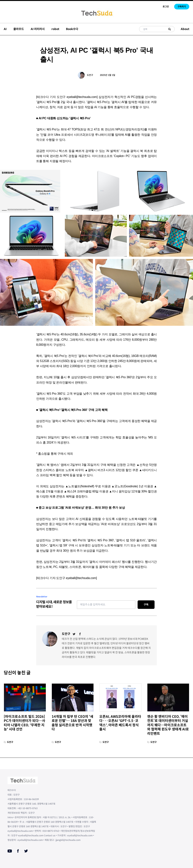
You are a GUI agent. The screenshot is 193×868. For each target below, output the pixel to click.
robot (55, 29)
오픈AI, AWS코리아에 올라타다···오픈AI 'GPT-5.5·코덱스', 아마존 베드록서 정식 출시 (120, 723)
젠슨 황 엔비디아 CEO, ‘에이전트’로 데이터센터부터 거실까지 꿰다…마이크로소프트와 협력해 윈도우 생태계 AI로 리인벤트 (168, 725)
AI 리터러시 (38, 29)
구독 (146, 605)
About (185, 29)
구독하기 (182, 7)
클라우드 (19, 29)
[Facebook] (80, 634)
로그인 (166, 7)
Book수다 (72, 29)
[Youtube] (10, 851)
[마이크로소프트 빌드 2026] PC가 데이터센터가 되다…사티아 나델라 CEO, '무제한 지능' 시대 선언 (25, 723)
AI (5, 29)
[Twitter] (74, 634)
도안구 (90, 75)
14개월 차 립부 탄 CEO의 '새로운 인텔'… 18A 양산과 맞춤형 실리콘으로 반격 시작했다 (72, 723)
